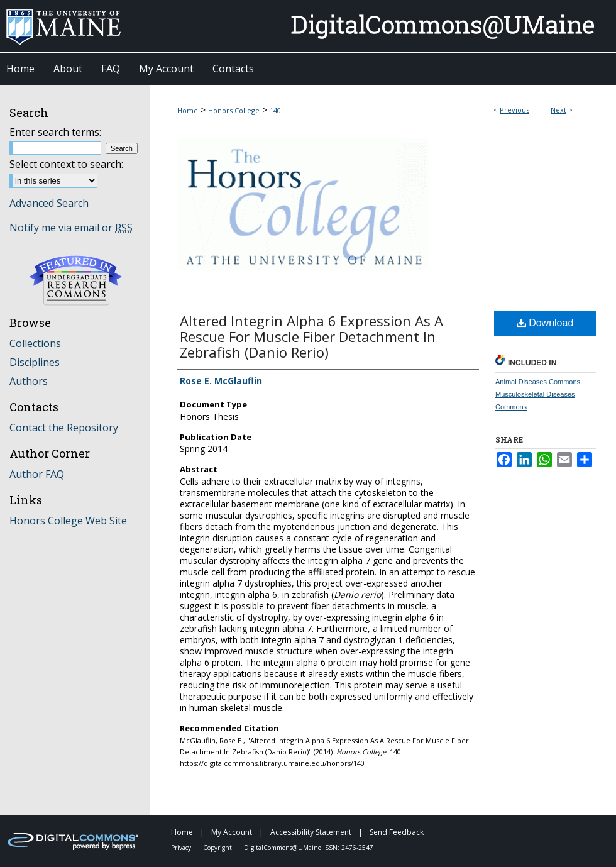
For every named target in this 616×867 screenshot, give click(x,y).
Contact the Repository (64, 428)
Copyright (218, 848)
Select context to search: (66, 164)
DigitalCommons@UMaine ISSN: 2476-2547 (309, 848)
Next (558, 110)
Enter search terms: (55, 132)
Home (188, 110)
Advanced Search (49, 203)
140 (275, 110)
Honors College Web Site (68, 521)
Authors (29, 381)
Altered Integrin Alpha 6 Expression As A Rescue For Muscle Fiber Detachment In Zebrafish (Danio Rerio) (311, 336)
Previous (514, 110)
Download (545, 323)
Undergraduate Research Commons (75, 280)
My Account (233, 832)
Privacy (182, 848)
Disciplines (35, 362)
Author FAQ (37, 474)
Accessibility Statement (312, 832)
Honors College (234, 110)
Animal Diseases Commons (538, 382)
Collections (35, 343)
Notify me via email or (71, 228)
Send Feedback (397, 832)
